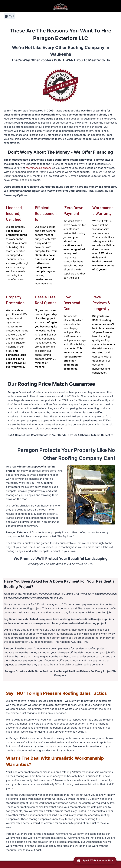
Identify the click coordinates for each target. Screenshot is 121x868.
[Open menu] (109, 16)
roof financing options (39, 168)
